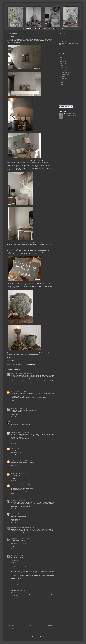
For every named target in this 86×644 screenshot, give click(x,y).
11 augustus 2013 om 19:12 (22, 513)
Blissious (13, 513)
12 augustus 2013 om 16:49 (29, 527)
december (64, 61)
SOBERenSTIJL (14, 555)
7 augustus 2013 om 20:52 (21, 392)
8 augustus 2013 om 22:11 (19, 500)
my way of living (15, 485)
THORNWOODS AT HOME (17, 527)
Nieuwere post (10, 626)
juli (62, 81)
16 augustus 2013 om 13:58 (24, 539)
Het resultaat (64, 78)
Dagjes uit (63, 76)
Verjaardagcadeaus (65, 73)
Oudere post (51, 626)
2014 (61, 58)
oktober (63, 65)
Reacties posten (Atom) (19, 628)
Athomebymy (14, 432)
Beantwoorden (14, 387)
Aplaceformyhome (63, 33)
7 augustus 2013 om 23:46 (26, 461)
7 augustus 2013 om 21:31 (24, 408)
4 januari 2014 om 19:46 (21, 590)
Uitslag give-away (65, 75)
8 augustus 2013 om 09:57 (25, 485)
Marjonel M (13, 448)
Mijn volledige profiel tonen (70, 115)
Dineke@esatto (14, 539)
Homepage (31, 626)
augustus (64, 69)
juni (62, 83)
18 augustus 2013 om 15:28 (25, 555)
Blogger (52, 637)
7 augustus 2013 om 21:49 (22, 448)
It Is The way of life (15, 461)
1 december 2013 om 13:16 (20, 567)
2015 (61, 56)
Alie (12, 500)
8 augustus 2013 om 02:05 (24, 473)
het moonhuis (14, 473)
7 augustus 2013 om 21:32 (18, 421)
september (64, 67)
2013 (61, 60)
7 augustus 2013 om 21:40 (23, 432)
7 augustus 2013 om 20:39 (26, 373)
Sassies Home (14, 408)
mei (62, 85)
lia (11, 421)
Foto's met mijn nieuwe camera (68, 71)
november (64, 63)
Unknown (13, 392)
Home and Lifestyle (15, 373)
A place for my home (70, 113)
